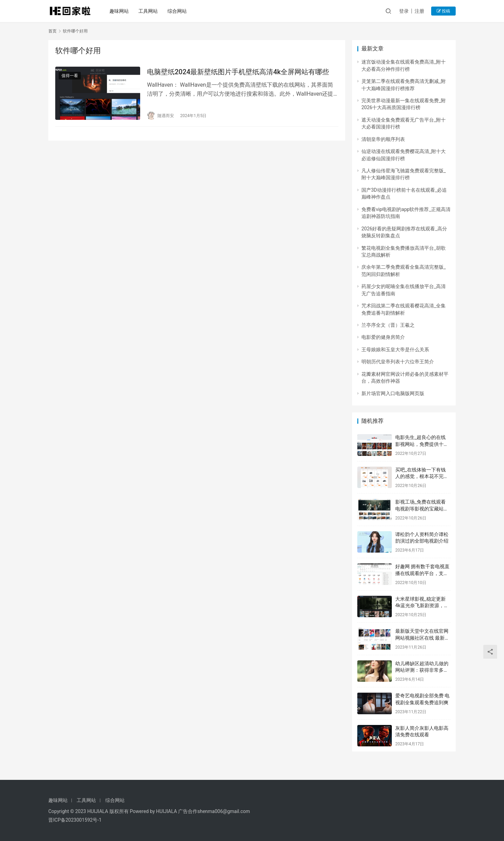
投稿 (443, 11)
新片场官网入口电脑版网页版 (393, 393)
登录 (404, 11)
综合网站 (178, 11)
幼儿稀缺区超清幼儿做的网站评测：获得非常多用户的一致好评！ (422, 670)
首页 (52, 31)
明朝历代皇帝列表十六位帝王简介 (398, 362)
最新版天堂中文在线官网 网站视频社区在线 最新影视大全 (422, 638)
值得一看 (70, 76)
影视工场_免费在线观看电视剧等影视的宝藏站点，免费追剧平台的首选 (422, 509)
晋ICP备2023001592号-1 (75, 820)
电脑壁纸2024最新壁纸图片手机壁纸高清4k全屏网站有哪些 (238, 72)
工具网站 (149, 11)
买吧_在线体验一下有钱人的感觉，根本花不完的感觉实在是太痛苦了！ (422, 476)
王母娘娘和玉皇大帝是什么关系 (395, 350)
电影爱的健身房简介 (383, 337)
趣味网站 (120, 11)
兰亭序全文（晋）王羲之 (388, 325)
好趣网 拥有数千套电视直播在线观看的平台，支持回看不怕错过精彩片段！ (422, 573)
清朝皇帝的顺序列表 (383, 139)
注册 (419, 11)
